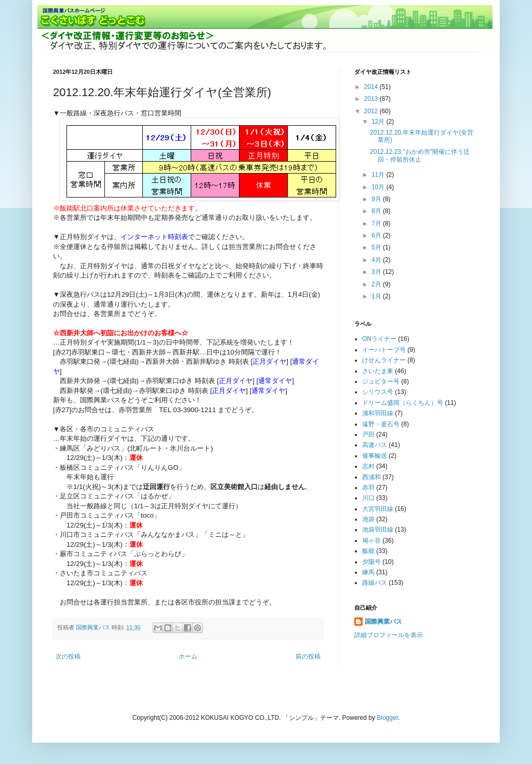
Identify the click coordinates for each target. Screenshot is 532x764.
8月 (377, 211)
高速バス (375, 445)
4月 (377, 260)
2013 (372, 99)
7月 (377, 223)
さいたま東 (378, 371)
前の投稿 (308, 656)
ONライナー (379, 339)
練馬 (368, 572)
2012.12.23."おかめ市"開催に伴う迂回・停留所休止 (420, 155)
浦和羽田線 (378, 413)
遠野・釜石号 (381, 424)
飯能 (368, 551)
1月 (377, 296)
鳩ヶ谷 (371, 541)
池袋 (368, 519)
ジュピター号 (381, 381)
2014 (372, 87)
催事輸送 (375, 456)
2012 (372, 111)
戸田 (368, 434)
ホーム (188, 656)
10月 (379, 187)
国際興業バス (94, 627)
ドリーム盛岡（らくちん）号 (403, 403)
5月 (377, 247)
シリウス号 (378, 392)
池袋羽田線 (378, 530)
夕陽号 (371, 562)
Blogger (387, 718)
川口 (368, 498)
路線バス (375, 583)
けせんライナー (384, 360)
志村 (368, 466)
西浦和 (371, 477)
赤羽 (368, 488)
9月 (377, 199)
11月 (379, 175)
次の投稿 (68, 656)
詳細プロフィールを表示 (389, 635)
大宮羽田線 (378, 509)
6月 (377, 235)
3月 (377, 272)
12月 (379, 122)
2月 (377, 284)
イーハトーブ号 (384, 350)
